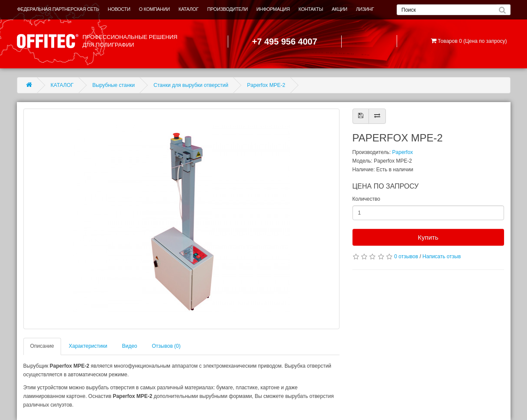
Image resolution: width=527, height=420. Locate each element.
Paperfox (403, 152)
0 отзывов (406, 256)
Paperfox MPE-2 (266, 85)
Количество (366, 199)
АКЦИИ (339, 9)
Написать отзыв (442, 256)
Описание (42, 346)
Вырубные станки (113, 85)
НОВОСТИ (119, 9)
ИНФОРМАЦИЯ (273, 9)
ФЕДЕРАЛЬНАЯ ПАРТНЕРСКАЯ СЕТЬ (58, 9)
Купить (428, 237)
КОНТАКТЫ (311, 9)
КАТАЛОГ (188, 9)
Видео (130, 346)
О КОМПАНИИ (154, 9)
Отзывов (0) (166, 346)
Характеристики (88, 346)
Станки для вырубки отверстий (191, 85)
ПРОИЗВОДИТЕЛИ (227, 9)
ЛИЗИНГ (365, 9)
